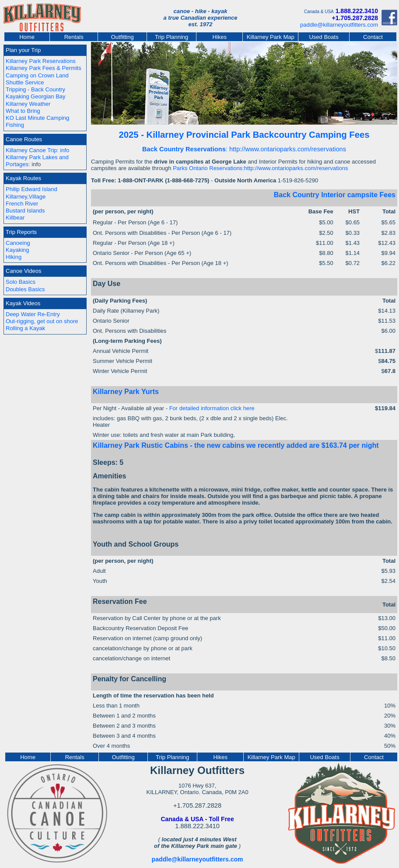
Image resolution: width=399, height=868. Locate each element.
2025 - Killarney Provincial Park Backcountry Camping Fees (244, 135)
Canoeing (18, 243)
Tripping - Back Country (35, 89)
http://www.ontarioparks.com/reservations (288, 149)
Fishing (15, 125)
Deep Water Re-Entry (33, 314)
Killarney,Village (26, 197)
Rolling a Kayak (25, 328)
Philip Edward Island (31, 189)
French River (22, 204)
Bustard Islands (25, 211)
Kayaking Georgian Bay (36, 96)
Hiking (14, 257)
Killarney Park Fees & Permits (44, 68)
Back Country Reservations (184, 149)
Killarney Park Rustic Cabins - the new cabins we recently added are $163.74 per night (236, 445)
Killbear (15, 218)
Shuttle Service (25, 82)
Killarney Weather (28, 104)
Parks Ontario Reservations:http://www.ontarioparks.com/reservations (260, 168)
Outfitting (122, 37)
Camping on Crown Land (37, 75)
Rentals (74, 37)
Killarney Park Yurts (126, 392)
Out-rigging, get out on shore (42, 321)
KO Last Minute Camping (37, 118)
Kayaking (17, 250)
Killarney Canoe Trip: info (37, 150)
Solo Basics (21, 282)
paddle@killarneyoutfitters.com (339, 25)
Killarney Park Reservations (41, 61)
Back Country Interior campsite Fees (335, 195)
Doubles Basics (25, 289)
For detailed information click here (212, 408)
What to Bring (23, 111)
